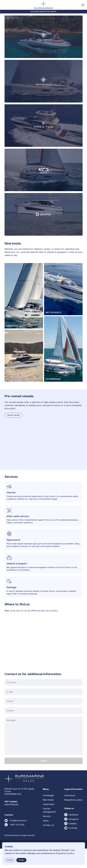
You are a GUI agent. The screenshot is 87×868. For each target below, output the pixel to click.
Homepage (48, 815)
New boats (48, 819)
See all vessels (13, 434)
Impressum (70, 815)
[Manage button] (10, 860)
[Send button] (44, 780)
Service (47, 836)
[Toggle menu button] (83, 5)
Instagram (73, 838)
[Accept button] (21, 860)
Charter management (49, 830)
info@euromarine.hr (18, 840)
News (46, 840)
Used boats (49, 824)
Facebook (73, 834)
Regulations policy (73, 819)
